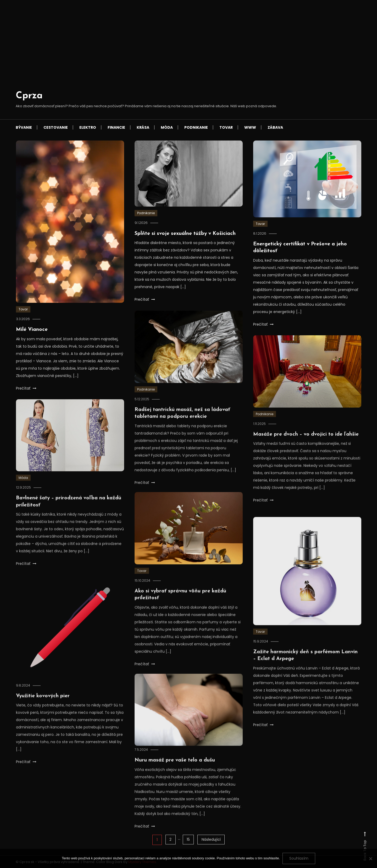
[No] (370, 859)
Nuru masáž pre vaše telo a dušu (176, 768)
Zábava (275, 127)
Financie (116, 127)
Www (250, 127)
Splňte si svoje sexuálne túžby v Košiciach (186, 234)
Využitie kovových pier (44, 704)
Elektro (88, 127)
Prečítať (26, 388)
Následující (211, 840)
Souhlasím (299, 858)
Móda (167, 127)
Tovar (226, 127)
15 (188, 840)
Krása (143, 127)
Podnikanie (196, 127)
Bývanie (24, 127)
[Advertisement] (146, 50)
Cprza (29, 96)
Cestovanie (56, 127)
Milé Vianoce (32, 330)
